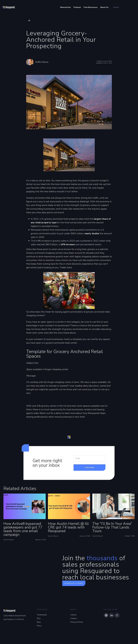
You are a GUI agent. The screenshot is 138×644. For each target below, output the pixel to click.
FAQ (39, 618)
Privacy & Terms (77, 622)
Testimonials (42, 615)
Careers (73, 615)
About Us (104, 7)
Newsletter (66, 7)
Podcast (77, 7)
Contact (73, 618)
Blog (39, 622)
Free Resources (91, 7)
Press (39, 626)
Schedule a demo (74, 583)
